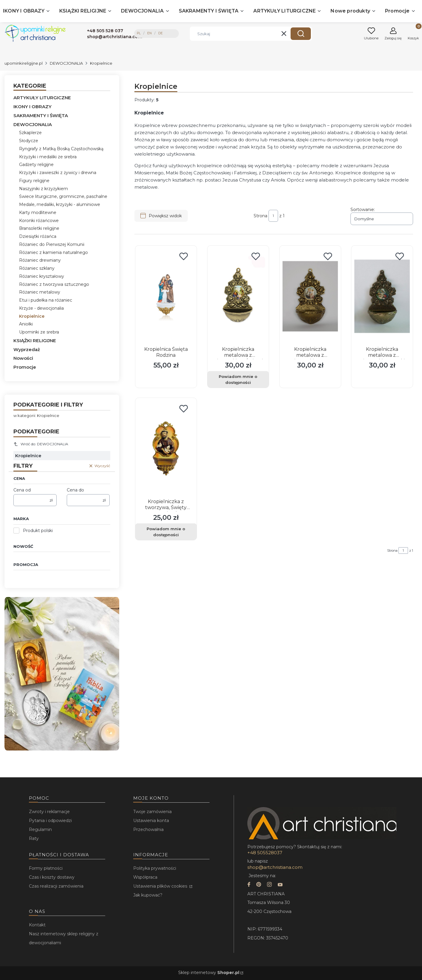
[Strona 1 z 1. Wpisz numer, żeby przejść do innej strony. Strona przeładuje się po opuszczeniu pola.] (273, 216)
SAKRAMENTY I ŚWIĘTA (41, 115)
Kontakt (37, 925)
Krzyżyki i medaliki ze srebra (48, 157)
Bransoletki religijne (39, 228)
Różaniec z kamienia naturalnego (53, 252)
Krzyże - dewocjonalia (41, 308)
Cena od (22, 490)
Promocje (25, 367)
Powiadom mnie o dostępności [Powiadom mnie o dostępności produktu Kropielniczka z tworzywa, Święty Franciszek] (166, 532)
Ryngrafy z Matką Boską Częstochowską (61, 149)
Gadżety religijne (36, 165)
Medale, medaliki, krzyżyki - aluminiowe (60, 204)
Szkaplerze (30, 133)
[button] (301, 34)
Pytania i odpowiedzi (50, 821)
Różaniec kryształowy (42, 276)
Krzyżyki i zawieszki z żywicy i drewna (58, 173)
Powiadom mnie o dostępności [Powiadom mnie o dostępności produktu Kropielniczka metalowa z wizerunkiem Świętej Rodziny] (238, 379)
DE (160, 33)
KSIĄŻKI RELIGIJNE (35, 341)
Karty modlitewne (38, 213)
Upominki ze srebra (39, 332)
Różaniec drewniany (40, 260)
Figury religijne (34, 181)
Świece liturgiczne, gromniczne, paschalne (63, 196)
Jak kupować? (148, 895)
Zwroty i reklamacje (49, 812)
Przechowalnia (148, 829)
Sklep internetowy (209, 973)
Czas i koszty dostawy (52, 877)
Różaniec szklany (37, 268)
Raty (34, 838)
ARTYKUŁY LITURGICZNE (42, 98)
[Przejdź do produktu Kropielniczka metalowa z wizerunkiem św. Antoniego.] (310, 296)
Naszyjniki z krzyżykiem (44, 189)
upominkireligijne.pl (24, 63)
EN (149, 33)
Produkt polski (38, 531)
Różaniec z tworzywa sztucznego (54, 284)
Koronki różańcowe (39, 221)
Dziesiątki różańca (38, 236)
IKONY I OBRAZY (32, 107)
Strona (260, 216)
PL (139, 33)
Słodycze (29, 141)
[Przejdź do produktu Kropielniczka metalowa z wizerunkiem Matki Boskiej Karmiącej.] (382, 296)
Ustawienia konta (151, 821)
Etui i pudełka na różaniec (46, 300)
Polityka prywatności (155, 868)
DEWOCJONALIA (66, 63)
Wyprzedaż (27, 349)
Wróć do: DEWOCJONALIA (41, 444)
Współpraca (145, 877)
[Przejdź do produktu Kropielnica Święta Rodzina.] (166, 296)
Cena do (75, 490)
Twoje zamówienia (152, 812)
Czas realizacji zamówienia (56, 886)
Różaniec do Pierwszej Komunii (52, 244)
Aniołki (26, 324)
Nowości (23, 358)
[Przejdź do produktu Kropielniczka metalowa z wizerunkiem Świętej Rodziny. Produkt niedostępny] (238, 296)
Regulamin (40, 829)
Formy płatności (46, 868)
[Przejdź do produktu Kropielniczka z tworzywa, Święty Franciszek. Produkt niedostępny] (166, 449)
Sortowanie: (363, 210)
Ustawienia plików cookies (161, 886)
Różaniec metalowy (40, 292)
